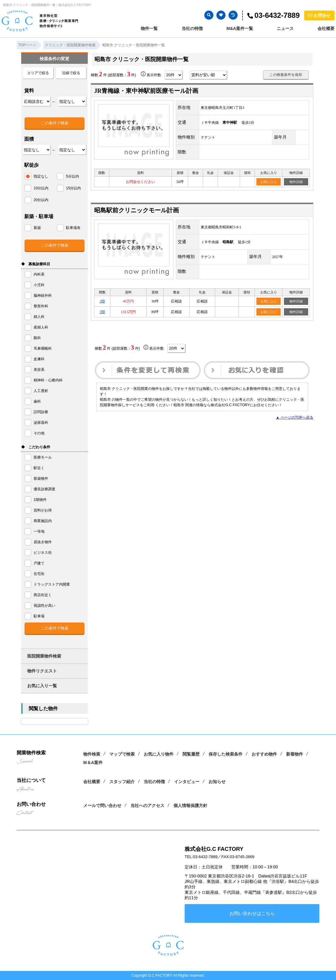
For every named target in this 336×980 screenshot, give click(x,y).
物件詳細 (296, 182)
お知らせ (217, 782)
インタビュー (187, 782)
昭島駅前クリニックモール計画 (137, 210)
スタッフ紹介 (122, 782)
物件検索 (92, 754)
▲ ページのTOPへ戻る (295, 417)
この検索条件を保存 (286, 75)
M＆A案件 (93, 763)
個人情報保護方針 (190, 805)
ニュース (285, 28)
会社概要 (326, 28)
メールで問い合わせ (102, 805)
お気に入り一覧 (42, 686)
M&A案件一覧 (240, 28)
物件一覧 (149, 28)
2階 (102, 301)
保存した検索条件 (226, 754)
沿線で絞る (71, 73)
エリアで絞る (38, 73)
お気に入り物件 (159, 754)
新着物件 (295, 754)
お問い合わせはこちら (252, 913)
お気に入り (269, 182)
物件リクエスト (42, 671)
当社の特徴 (192, 28)
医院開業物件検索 (44, 656)
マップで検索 (122, 754)
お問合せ (319, 15)
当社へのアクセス (147, 805)
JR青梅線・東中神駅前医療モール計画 (146, 91)
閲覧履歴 (191, 754)
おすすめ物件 (264, 754)
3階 (102, 312)
